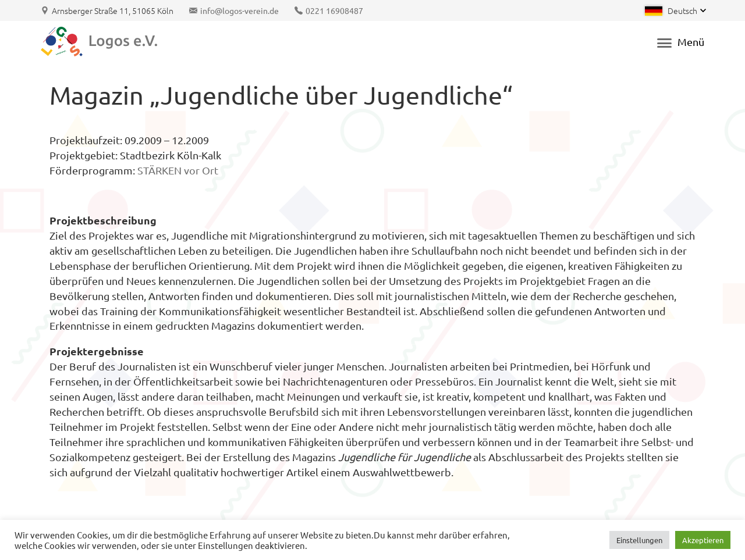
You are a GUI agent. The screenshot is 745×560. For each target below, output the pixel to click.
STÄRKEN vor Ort (178, 170)
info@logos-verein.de (240, 10)
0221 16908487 (334, 10)
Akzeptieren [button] (703, 540)
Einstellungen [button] (639, 540)
